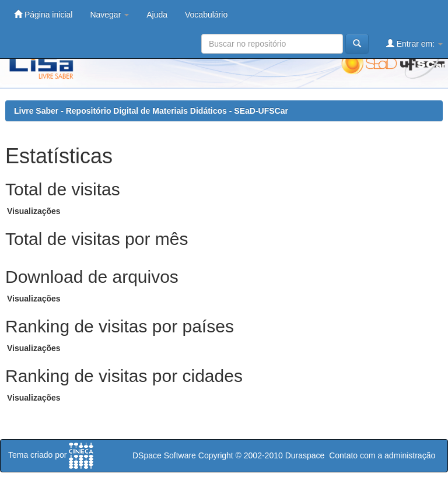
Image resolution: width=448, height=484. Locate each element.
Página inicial (43, 14)
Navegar (109, 15)
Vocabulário (206, 15)
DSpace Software (164, 455)
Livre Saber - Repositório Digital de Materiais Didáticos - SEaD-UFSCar (151, 111)
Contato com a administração (382, 455)
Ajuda (157, 15)
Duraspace (305, 455)
